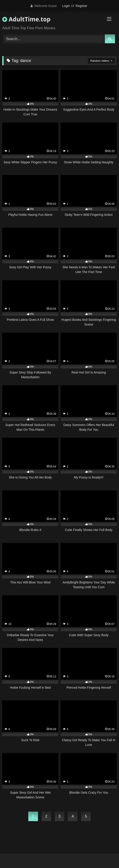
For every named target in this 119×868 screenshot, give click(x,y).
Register (82, 6)
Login (66, 6)
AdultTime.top (26, 19)
